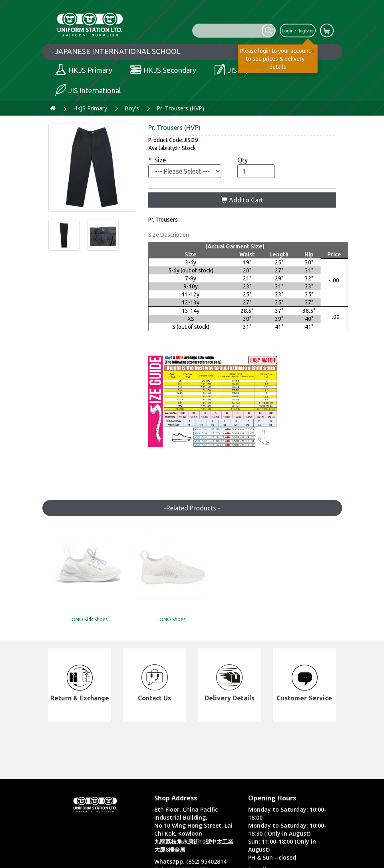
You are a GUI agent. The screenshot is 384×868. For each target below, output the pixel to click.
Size (160, 160)
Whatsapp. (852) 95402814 (190, 861)
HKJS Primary (90, 108)
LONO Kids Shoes (81, 605)
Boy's (132, 108)
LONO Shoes (155, 605)
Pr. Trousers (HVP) (180, 108)
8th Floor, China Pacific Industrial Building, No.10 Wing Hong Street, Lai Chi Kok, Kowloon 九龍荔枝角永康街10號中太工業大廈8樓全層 (194, 829)
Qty (243, 160)
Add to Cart (242, 200)
